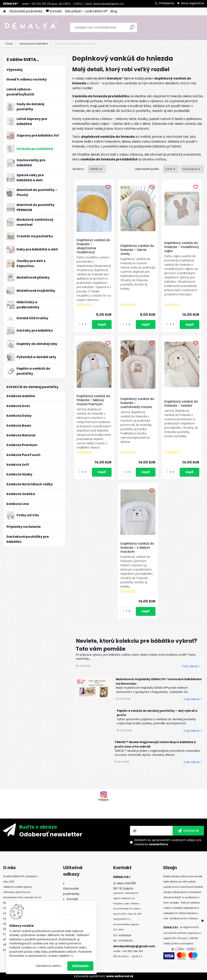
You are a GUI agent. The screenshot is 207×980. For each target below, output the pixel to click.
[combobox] (171, 169)
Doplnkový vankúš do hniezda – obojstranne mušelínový (93, 246)
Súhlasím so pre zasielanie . (168, 842)
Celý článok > (191, 666)
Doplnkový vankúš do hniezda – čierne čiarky (137, 250)
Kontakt (54, 11)
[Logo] (31, 28)
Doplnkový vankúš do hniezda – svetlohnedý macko (137, 403)
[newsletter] (188, 831)
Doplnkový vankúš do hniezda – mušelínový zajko (182, 247)
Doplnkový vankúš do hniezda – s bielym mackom (137, 548)
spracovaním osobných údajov (174, 840)
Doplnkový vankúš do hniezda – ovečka (181, 404)
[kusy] (83, 325)
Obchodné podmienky (26, 11)
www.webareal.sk (120, 976)
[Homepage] (4, 11)
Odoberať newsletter (51, 834)
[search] (132, 29)
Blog (114, 11)
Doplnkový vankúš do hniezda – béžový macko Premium (93, 400)
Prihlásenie (167, 3)
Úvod (9, 44)
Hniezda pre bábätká (34, 44)
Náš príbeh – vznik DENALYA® (86, 11)
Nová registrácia (193, 3)
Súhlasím (80, 966)
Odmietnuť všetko (48, 966)
